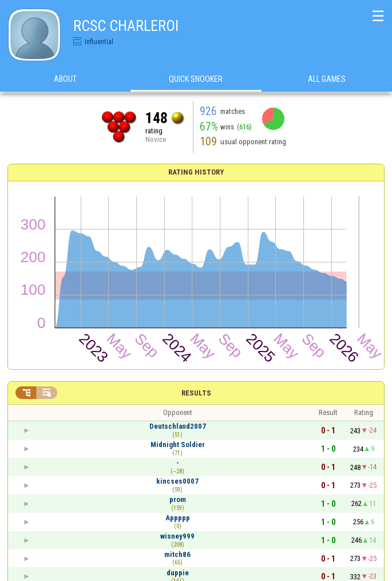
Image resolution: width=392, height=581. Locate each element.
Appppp (178, 518)
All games (327, 80)
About (65, 80)
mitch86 (177, 554)
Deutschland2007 (178, 426)
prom (178, 499)
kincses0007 (177, 481)
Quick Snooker (196, 80)
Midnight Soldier (178, 444)
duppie (178, 573)
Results (196, 393)
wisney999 (177, 536)
